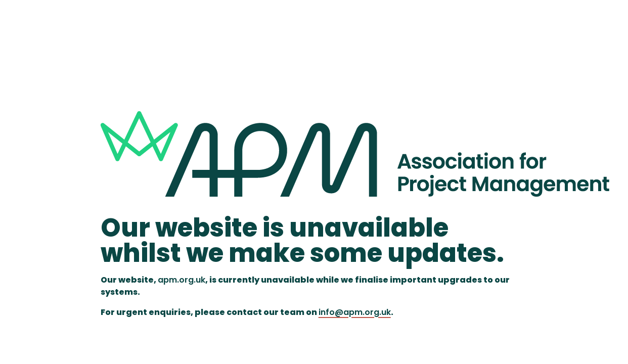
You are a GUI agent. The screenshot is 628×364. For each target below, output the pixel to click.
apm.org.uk (182, 280)
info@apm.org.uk (355, 312)
